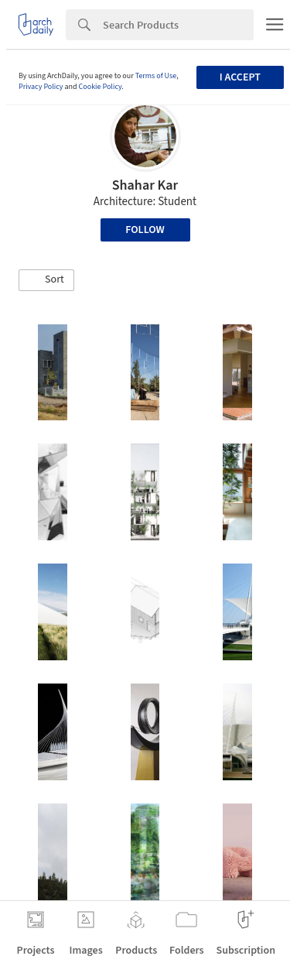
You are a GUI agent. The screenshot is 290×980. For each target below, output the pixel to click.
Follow (145, 230)
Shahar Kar (145, 185)
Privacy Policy (41, 87)
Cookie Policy (101, 87)
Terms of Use (156, 76)
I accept (240, 77)
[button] (46, 280)
